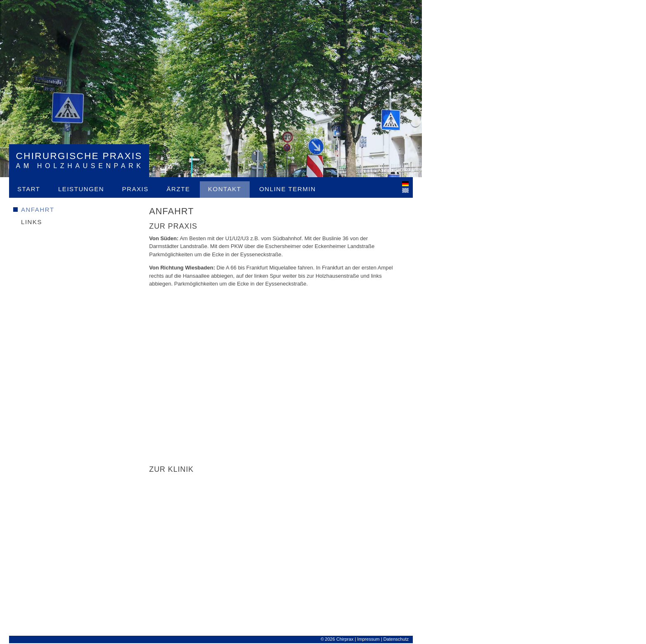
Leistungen (81, 189)
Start (29, 189)
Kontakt (225, 189)
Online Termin (287, 189)
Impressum (369, 639)
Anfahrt (38, 210)
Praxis (135, 189)
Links (32, 222)
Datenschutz (396, 639)
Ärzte (178, 189)
